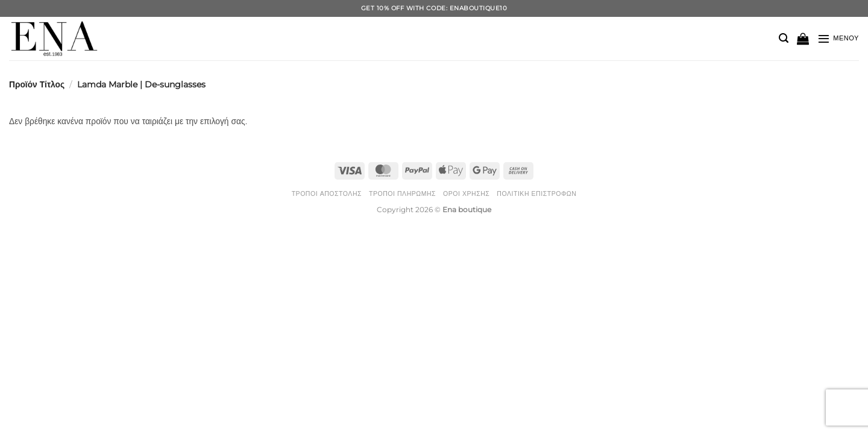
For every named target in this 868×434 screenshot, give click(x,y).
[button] (784, 38)
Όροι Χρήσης (466, 194)
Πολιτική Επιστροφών (536, 194)
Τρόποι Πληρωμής (402, 194)
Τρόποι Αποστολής (327, 194)
